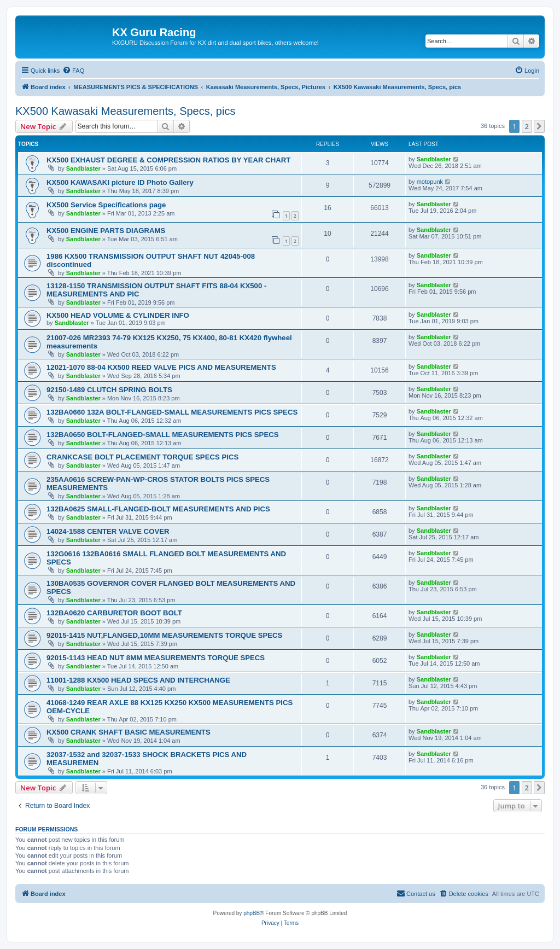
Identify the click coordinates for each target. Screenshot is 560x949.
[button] (539, 126)
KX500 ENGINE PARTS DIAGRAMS (106, 231)
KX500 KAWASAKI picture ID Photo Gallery (120, 182)
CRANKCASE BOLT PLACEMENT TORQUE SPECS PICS (142, 457)
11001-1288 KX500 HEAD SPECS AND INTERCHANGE (138, 680)
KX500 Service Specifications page (106, 205)
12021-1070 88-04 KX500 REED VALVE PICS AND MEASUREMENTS (161, 367)
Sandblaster (83, 168)
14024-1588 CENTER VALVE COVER (108, 531)
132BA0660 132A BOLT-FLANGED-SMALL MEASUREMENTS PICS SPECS (172, 412)
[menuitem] (73, 71)
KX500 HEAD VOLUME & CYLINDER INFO (118, 315)
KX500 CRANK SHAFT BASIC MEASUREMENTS (129, 732)
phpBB (252, 913)
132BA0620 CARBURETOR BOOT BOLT (114, 613)
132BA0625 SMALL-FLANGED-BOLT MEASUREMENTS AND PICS (158, 509)
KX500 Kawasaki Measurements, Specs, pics (125, 111)
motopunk (430, 182)
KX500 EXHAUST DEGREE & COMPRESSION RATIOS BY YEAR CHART (168, 160)
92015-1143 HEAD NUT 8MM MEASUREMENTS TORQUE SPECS (156, 658)
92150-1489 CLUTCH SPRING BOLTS (109, 390)
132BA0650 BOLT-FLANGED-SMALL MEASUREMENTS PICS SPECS (163, 435)
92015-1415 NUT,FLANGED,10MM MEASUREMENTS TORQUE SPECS (164, 635)
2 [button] (527, 126)
